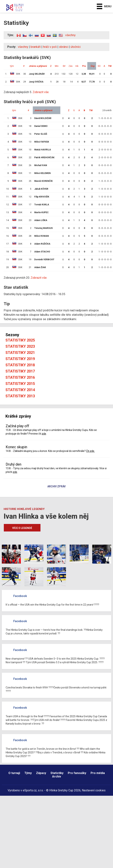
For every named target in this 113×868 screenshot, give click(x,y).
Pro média (98, 773)
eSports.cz (30, 790)
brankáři (36, 47)
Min (57, 66)
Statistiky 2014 (20, 390)
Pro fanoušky (77, 773)
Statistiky (57, 773)
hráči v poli (50, 47)
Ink (77, 66)
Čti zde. (90, 451)
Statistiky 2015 (20, 384)
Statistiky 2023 (20, 346)
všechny (70, 35)
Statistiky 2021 (20, 353)
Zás (71, 66)
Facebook (20, 596)
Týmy (28, 773)
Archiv (57, 776)
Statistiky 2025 (20, 340)
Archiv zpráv (56, 487)
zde (44, 434)
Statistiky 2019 (20, 359)
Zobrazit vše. (41, 92)
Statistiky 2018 (20, 365)
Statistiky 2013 (20, 396)
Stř (64, 66)
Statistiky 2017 (20, 371)
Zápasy (41, 773)
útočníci (76, 47)
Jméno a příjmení (38, 66)
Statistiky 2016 (20, 377)
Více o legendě (22, 528)
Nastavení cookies (94, 790)
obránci (64, 47)
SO (99, 66)
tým (12, 66)
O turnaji (14, 773)
